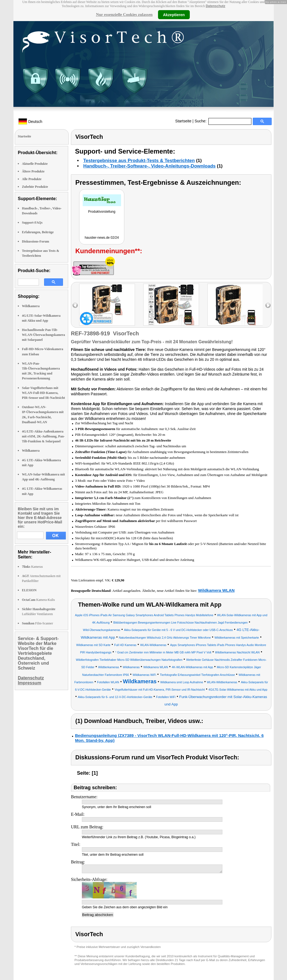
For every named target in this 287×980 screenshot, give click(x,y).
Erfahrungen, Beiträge (38, 232)
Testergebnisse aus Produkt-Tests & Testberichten (139, 161)
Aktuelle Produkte (35, 164)
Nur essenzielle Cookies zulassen (124, 15)
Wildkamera (31, 306)
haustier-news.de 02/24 (102, 238)
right (268, 305)
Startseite (183, 121)
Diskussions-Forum (35, 241)
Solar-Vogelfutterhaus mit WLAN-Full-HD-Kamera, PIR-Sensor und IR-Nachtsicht (43, 393)
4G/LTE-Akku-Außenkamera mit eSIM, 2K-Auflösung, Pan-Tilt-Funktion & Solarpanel (43, 436)
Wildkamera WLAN (216, 590)
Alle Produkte (32, 179)
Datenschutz (215, 6)
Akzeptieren (174, 15)
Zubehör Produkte (35, 187)
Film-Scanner (38, 623)
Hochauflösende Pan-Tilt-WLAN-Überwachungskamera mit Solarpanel (43, 335)
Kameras (32, 567)
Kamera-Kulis (38, 600)
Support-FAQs (32, 223)
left (75, 305)
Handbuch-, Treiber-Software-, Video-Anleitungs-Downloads (149, 166)
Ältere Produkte (33, 171)
